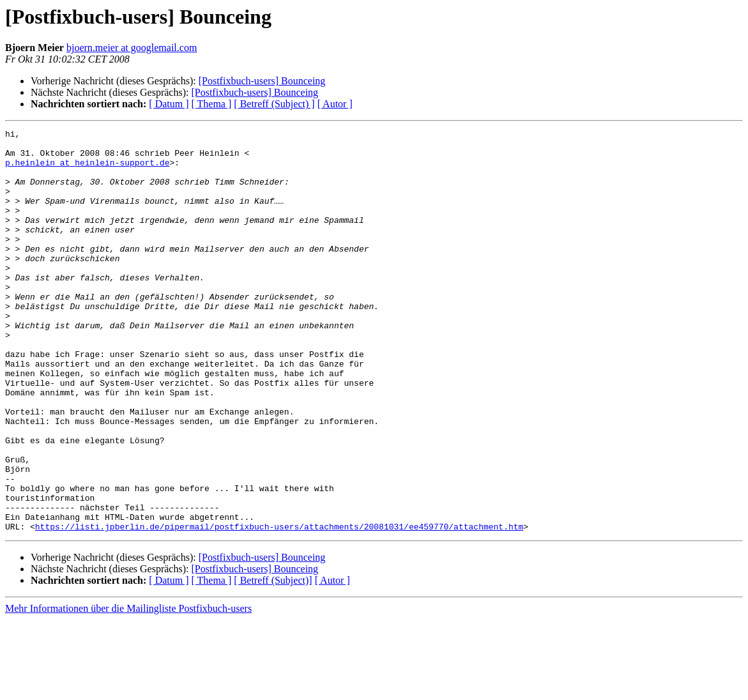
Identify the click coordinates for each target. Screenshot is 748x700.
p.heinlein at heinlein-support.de (87, 170)
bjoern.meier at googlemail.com (132, 48)
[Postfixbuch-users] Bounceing (262, 81)
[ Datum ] (169, 104)
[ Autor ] (335, 104)
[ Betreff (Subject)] (273, 661)
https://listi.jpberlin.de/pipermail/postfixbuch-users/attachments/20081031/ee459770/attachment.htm (279, 607)
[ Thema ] (212, 104)
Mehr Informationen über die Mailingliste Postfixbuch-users (128, 689)
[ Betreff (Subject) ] (274, 104)
